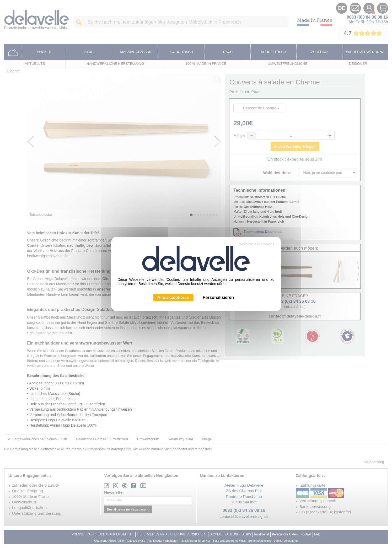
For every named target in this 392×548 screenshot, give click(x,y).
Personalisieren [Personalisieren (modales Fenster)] (218, 297)
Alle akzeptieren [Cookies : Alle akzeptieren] (173, 297)
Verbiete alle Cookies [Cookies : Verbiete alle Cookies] (257, 244)
